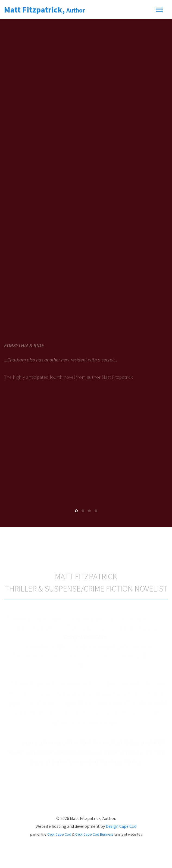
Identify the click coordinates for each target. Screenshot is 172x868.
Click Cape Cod (59, 834)
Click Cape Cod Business (94, 834)
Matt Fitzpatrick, (45, 10)
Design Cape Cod (121, 826)
